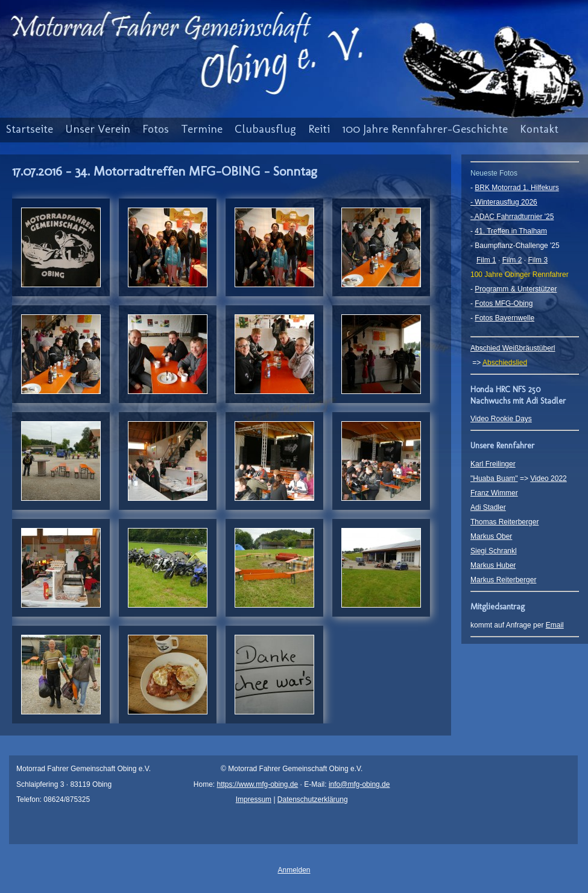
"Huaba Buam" (494, 478)
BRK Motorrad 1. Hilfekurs (517, 188)
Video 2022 (548, 478)
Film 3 (538, 260)
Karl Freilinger (493, 464)
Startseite (30, 129)
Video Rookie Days (501, 419)
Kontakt (539, 129)
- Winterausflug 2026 (504, 202)
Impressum (254, 799)
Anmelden (294, 870)
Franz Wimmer (494, 493)
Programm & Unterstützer (516, 289)
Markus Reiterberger (503, 580)
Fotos (156, 129)
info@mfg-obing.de (359, 784)
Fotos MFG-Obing (504, 303)
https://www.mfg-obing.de (257, 784)
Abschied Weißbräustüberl (513, 348)
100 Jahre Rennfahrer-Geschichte (425, 129)
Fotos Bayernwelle (504, 318)
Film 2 (512, 260)
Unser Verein (98, 129)
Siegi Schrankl (494, 551)
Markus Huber (493, 565)
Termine (202, 129)
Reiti (319, 129)
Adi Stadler (488, 507)
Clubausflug (265, 129)
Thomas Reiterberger (504, 522)
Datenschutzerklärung (313, 799)
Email (555, 625)
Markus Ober (491, 536)
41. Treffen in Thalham (511, 231)
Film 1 (486, 260)
